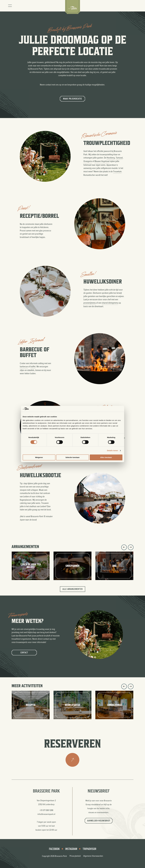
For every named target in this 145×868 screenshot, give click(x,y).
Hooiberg (111, 158)
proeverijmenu (90, 303)
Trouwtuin (117, 171)
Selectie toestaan (72, 457)
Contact (24, 653)
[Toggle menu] (10, 6)
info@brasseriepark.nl (46, 814)
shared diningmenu (110, 303)
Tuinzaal (119, 158)
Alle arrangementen (73, 589)
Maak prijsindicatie (72, 99)
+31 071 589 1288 (46, 810)
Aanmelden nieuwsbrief (99, 821)
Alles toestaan (106, 457)
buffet (33, 366)
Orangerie (88, 161)
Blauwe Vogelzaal (102, 161)
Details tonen (113, 450)
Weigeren (39, 457)
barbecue (24, 366)
